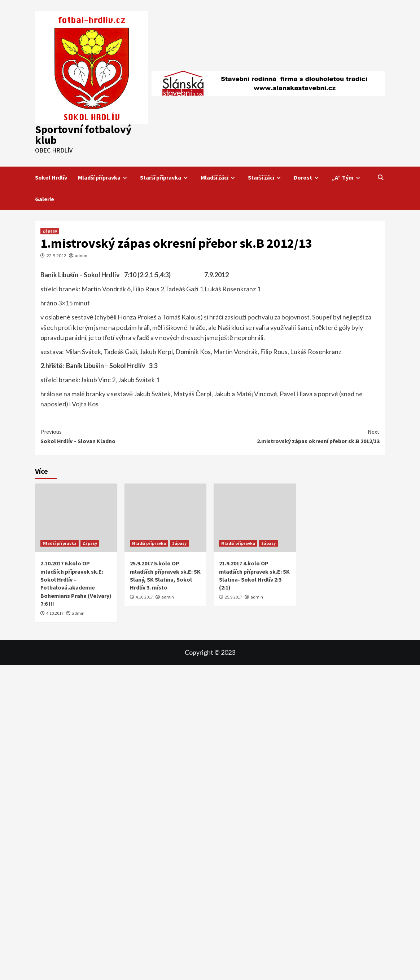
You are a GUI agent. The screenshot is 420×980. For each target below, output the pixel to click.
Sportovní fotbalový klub (83, 134)
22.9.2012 (56, 255)
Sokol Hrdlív (51, 177)
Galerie (45, 199)
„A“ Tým (347, 177)
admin (81, 255)
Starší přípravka (165, 177)
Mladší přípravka (104, 177)
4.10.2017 (55, 613)
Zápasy (50, 231)
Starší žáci (265, 177)
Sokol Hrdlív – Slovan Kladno (125, 436)
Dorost (307, 177)
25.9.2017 (233, 597)
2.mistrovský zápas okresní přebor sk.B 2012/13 (295, 436)
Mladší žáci (219, 177)
